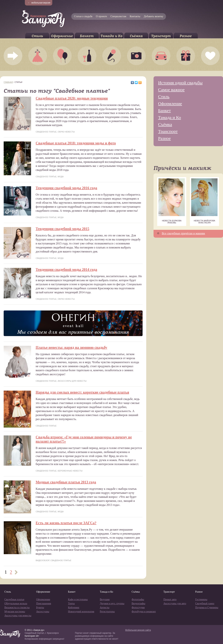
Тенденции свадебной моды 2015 (62, 229)
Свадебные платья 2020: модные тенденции (72, 98)
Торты (71, 603)
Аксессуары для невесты (72, 381)
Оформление (62, 36)
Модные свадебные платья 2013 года (66, 482)
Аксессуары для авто (175, 603)
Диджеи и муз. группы (112, 603)
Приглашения (44, 603)
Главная (8, 82)
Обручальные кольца (16, 603)
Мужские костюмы (15, 612)
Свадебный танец (205, 603)
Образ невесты (66, 132)
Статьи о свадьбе (83, 16)
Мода (61, 177)
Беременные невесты (70, 471)
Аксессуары (43, 612)
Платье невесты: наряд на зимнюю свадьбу (71, 347)
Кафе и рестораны (78, 599)
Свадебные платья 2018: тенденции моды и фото (76, 143)
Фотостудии (138, 608)
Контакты (135, 16)
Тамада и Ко (111, 36)
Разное (186, 36)
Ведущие (105, 599)
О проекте (101, 16)
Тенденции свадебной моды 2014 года (66, 269)
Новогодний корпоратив (81, 612)
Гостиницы (201, 599)
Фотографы (138, 599)
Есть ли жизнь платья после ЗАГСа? (66, 523)
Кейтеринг (74, 608)
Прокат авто (170, 599)
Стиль (37, 36)
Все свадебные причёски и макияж (183, 233)
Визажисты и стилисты (17, 608)
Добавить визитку (153, 16)
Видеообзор (42, 560)
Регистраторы (107, 612)
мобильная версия (39, 3)
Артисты (105, 608)
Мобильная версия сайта (138, 630)
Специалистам (118, 16)
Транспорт (161, 36)
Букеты (40, 608)
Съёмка (136, 36)
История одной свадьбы (180, 83)
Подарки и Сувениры (207, 608)
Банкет (87, 36)
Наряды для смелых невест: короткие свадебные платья (82, 392)
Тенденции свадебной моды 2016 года (66, 188)
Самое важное (171, 90)
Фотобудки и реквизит (144, 612)
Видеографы (138, 603)
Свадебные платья (14, 599)
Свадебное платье (46, 132)
